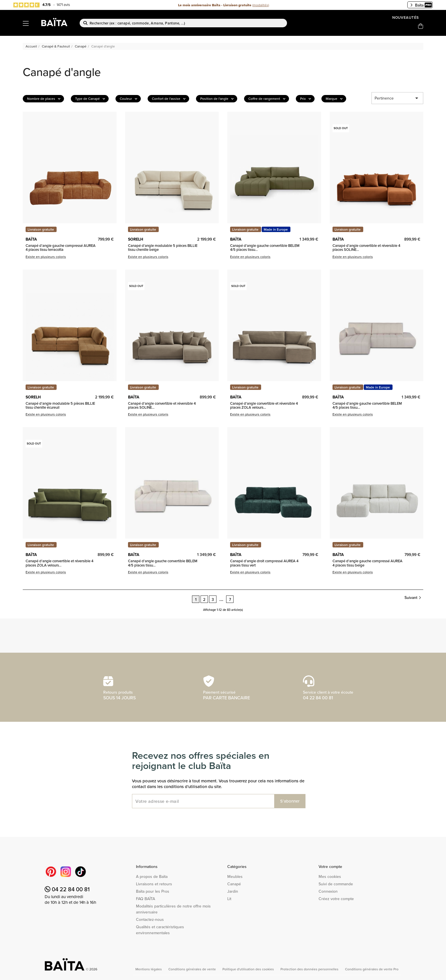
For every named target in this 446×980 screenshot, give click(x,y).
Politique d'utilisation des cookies (249, 969)
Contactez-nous (150, 919)
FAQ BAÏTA (145, 899)
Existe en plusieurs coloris (46, 257)
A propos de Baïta (152, 876)
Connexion (328, 891)
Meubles (235, 876)
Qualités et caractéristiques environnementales (160, 930)
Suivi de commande (336, 884)
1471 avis (63, 5)
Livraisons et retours (154, 884)
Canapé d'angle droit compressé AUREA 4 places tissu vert (264, 563)
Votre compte (330, 867)
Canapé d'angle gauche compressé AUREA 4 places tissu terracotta (61, 248)
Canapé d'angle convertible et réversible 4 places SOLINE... (366, 248)
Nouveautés (406, 17)
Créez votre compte (336, 899)
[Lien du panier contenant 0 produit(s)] (421, 26)
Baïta (421, 5)
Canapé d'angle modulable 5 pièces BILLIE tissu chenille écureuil (60, 405)
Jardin (233, 891)
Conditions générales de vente (193, 969)
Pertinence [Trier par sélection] (397, 98)
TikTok (80, 872)
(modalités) (261, 5)
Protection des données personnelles (310, 969)
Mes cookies (330, 876)
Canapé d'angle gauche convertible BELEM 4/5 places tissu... (265, 248)
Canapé (234, 884)
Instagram (66, 872)
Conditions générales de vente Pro (372, 969)
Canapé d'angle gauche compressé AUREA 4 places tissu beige (367, 563)
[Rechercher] (183, 23)
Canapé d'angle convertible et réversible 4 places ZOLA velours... (264, 405)
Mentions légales (149, 969)
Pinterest (51, 872)
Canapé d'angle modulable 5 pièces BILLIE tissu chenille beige (163, 248)
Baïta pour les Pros (153, 891)
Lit (229, 899)
